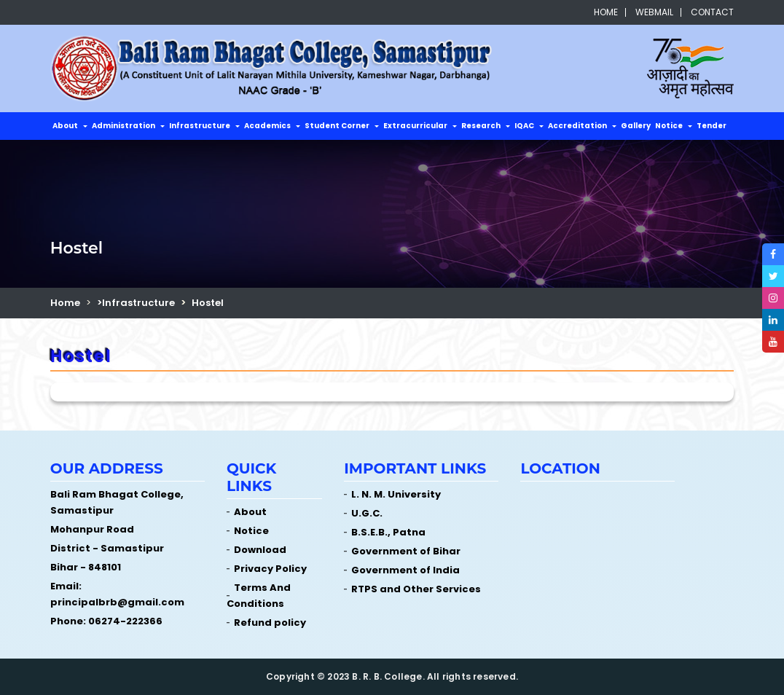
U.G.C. (367, 513)
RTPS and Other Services (416, 589)
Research (481, 126)
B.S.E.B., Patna (388, 532)
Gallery (636, 126)
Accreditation (577, 126)
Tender (712, 126)
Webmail (654, 12)
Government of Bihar (406, 551)
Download (260, 550)
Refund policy (270, 623)
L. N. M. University (396, 494)
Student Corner (337, 126)
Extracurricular (415, 126)
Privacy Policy (270, 569)
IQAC (524, 126)
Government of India (405, 570)
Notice (669, 126)
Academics (267, 126)
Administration (124, 126)
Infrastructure (200, 126)
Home (606, 12)
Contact (712, 12)
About (65, 126)
